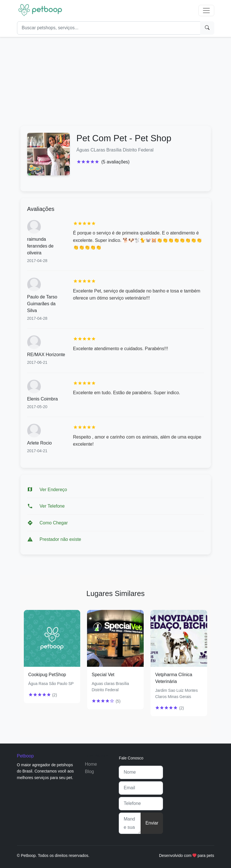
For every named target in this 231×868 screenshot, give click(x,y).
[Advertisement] (116, 79)
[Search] (109, 28)
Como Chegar (54, 523)
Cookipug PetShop (47, 675)
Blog (89, 772)
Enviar (152, 823)
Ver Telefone (52, 506)
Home (91, 764)
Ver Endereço (53, 490)
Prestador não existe (61, 539)
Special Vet (103, 675)
